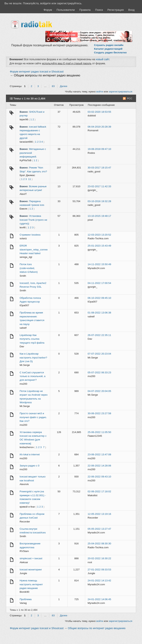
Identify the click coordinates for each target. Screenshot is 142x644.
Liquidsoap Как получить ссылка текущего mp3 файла (32, 339)
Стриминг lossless (30, 235)
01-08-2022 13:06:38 (99, 313)
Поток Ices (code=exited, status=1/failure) (29, 268)
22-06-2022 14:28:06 (99, 466)
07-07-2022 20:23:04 (99, 354)
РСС (130, 98)
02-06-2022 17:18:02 (99, 491)
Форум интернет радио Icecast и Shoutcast (37, 72)
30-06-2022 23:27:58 (99, 413)
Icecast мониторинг (31, 570)
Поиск (99, 10)
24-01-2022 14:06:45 (99, 599)
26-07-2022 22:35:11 (99, 335)
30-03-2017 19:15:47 (99, 168)
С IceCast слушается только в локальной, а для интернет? (32, 376)
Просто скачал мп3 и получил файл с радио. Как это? (33, 417)
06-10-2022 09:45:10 (99, 298)
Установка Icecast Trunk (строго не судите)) (33, 220)
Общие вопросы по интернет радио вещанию (47, 75)
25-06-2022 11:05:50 (99, 432)
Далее (64, 86)
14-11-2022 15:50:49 (99, 264)
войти (100, 92)
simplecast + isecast (31, 558)
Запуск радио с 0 (29, 466)
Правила (85, 10)
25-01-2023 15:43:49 (99, 246)
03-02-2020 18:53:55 (99, 112)
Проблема (25, 599)
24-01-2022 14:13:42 (99, 581)
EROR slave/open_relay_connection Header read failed (36, 249)
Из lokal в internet (30, 454)
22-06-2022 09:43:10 (99, 477)
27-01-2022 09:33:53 (99, 570)
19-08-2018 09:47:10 (99, 149)
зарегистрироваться (121, 92)
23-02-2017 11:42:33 (99, 186)
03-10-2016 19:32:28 (99, 201)
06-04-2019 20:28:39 (99, 127)
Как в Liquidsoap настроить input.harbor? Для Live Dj (33, 358)
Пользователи (66, 10)
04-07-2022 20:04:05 (99, 391)
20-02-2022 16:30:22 (99, 558)
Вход (131, 10)
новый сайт (102, 59)
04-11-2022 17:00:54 (99, 283)
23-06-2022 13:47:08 (99, 454)
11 (30, 179)
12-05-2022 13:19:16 (99, 514)
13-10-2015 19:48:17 (99, 216)
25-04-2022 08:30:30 (99, 544)
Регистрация (116, 10)
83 (53, 86)
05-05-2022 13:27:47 (99, 529)
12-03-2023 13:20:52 (99, 235)
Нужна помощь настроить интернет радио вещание (31, 584)
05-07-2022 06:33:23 (99, 372)
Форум (48, 10)
